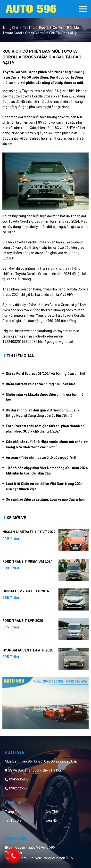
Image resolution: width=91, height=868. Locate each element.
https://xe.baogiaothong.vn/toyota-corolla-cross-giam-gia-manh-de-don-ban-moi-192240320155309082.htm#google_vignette (41, 336)
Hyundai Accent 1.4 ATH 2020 (28, 650)
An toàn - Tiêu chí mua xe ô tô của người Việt (41, 458)
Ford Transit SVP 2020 (23, 621)
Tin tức (29, 28)
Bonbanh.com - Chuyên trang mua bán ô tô (39, 858)
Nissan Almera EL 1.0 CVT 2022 (29, 532)
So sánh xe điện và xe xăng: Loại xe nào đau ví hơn (45, 499)
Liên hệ (51, 820)
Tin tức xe (13, 820)
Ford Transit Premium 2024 (27, 562)
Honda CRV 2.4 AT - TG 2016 (26, 591)
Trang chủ (13, 812)
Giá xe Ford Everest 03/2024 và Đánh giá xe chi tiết (46, 374)
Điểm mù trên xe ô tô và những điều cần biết (40, 384)
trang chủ (10, 28)
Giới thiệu (53, 812)
